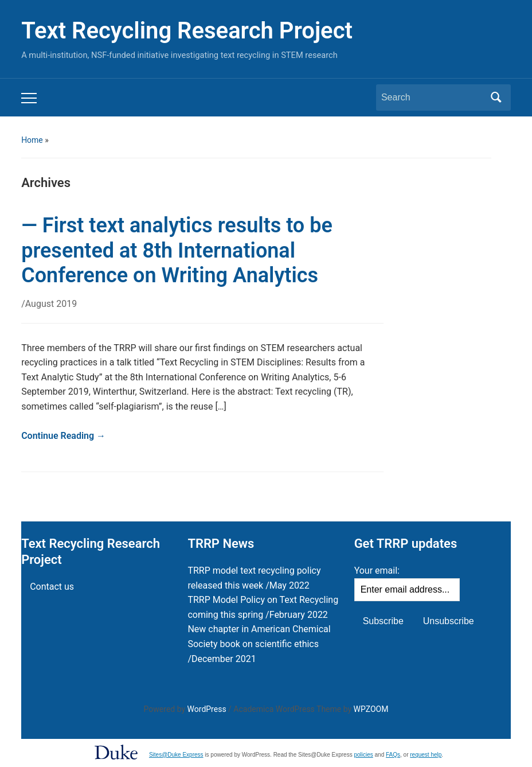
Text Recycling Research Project (187, 31)
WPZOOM (371, 709)
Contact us (52, 587)
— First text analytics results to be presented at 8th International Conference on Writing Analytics (177, 250)
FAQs (393, 755)
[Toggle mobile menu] (29, 98)
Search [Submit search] (496, 98)
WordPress (207, 709)
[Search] (433, 98)
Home (32, 140)
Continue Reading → (63, 436)
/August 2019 (49, 304)
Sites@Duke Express (176, 755)
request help (426, 755)
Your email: (377, 571)
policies (363, 755)
